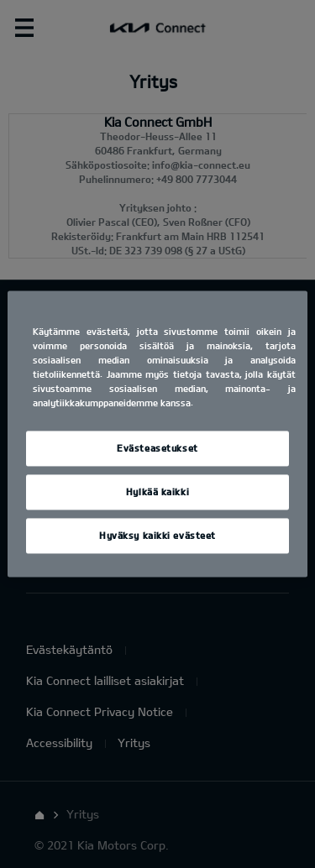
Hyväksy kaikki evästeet (157, 536)
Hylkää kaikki (157, 492)
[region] (157, 434)
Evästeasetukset (157, 449)
